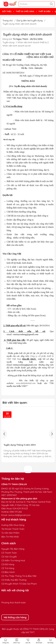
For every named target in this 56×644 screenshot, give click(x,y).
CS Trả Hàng (8, 568)
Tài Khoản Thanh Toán (13, 529)
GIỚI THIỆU (7, 11)
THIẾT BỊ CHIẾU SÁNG (25, 11)
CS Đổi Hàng (8, 564)
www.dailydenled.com (26, 383)
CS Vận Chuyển (9, 557)
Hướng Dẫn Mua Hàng (13, 525)
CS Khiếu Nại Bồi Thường (14, 580)
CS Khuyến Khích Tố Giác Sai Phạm (19, 584)
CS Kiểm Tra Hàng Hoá (13, 560)
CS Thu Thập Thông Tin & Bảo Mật (19, 576)
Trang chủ (8, 20)
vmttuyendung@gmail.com (26, 334)
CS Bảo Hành (8, 572)
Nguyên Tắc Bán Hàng (13, 549)
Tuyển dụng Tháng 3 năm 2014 (20, 445)
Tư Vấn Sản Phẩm (10, 533)
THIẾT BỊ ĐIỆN (44, 11)
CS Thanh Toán (9, 553)
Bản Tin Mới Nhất (10, 537)
